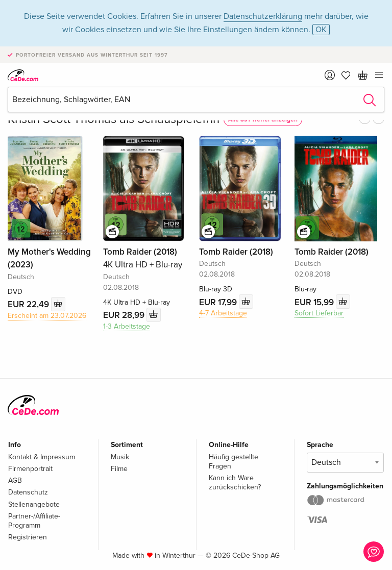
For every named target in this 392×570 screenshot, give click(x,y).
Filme (119, 469)
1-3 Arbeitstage (127, 326)
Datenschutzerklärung (263, 16)
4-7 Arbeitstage (223, 313)
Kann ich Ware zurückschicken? (235, 482)
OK (321, 30)
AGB (15, 480)
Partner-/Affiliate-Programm (34, 521)
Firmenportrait (30, 469)
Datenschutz (28, 492)
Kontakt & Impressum (42, 457)
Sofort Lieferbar (319, 313)
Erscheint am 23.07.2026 (47, 316)
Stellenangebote (34, 504)
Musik (120, 457)
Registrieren (28, 537)
